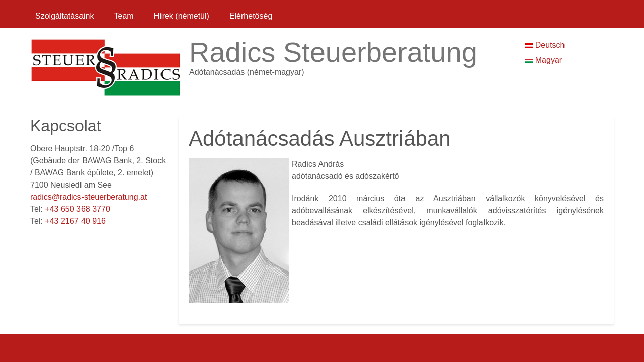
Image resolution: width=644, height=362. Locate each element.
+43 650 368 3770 (77, 209)
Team (124, 16)
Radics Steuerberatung (333, 52)
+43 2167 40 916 (75, 221)
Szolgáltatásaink (65, 16)
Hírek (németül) (182, 16)
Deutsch (545, 45)
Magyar (543, 60)
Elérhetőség (251, 16)
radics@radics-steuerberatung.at (89, 197)
